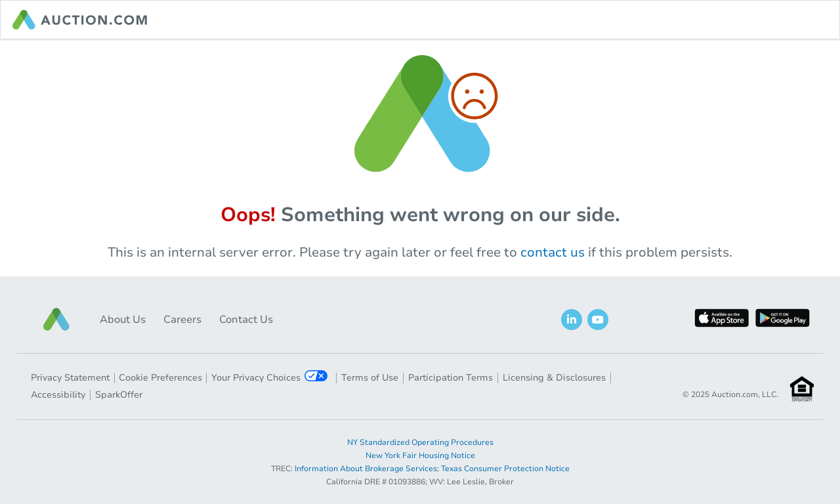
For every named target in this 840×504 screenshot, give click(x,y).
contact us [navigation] (553, 252)
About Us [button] (123, 320)
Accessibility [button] (58, 395)
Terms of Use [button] (370, 378)
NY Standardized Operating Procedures (420, 442)
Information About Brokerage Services (366, 469)
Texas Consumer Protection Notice (505, 469)
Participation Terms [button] (451, 378)
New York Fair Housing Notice (420, 455)
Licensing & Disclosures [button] (554, 378)
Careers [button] (182, 320)
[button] (56, 319)
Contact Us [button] (246, 320)
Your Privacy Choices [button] (269, 377)
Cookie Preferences (160, 378)
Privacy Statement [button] (70, 378)
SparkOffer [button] (119, 395)
